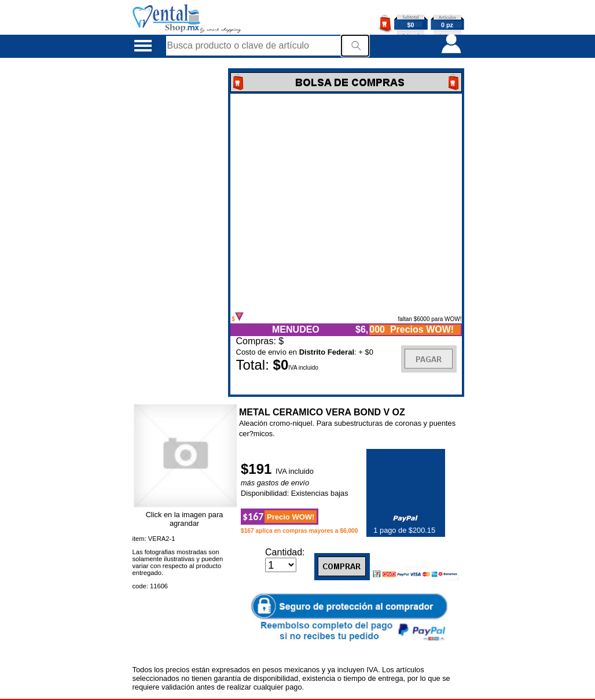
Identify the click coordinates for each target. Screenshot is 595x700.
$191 (258, 469)
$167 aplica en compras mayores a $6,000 (300, 531)
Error (346, 203)
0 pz (447, 25)
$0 (411, 25)
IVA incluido (295, 471)
